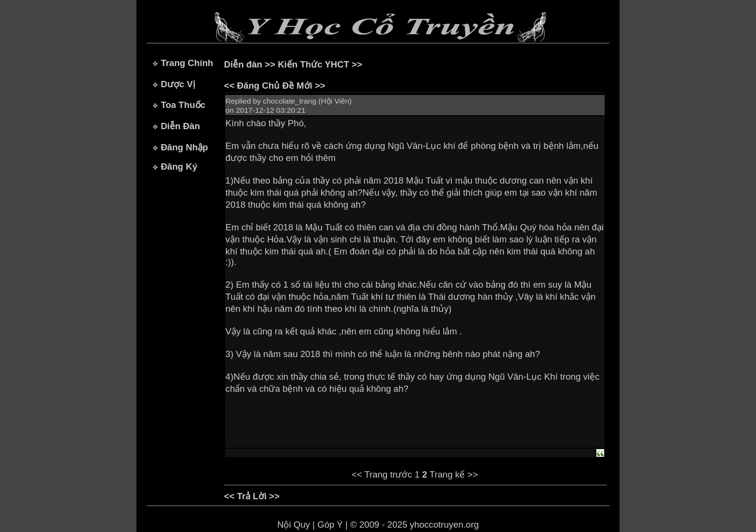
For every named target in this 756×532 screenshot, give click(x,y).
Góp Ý (330, 525)
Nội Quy (294, 525)
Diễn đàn (243, 64)
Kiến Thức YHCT (313, 64)
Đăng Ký (179, 166)
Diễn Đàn (180, 126)
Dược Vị (178, 84)
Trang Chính (187, 63)
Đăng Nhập (184, 147)
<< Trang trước (382, 474)
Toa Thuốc (183, 105)
